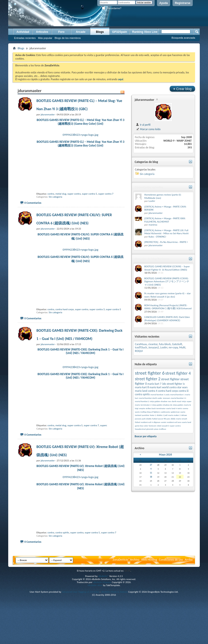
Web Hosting (149, 559)
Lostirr (152, 201)
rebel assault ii (163, 426)
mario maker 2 (174, 415)
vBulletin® (103, 576)
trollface (163, 429)
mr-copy (173, 347)
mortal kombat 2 (142, 401)
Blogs (100, 32)
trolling (143, 412)
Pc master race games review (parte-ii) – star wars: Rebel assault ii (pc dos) (168, 295)
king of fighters (153, 412)
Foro (61, 32)
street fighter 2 (148, 379)
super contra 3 (97, 309)
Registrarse (183, 3)
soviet (164, 422)
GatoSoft (177, 344)
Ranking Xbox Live (145, 32)
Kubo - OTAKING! (157, 237)
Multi (182, 347)
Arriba (189, 559)
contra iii (184, 391)
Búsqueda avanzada (183, 38)
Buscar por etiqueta (146, 436)
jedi (166, 415)
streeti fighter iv (176, 384)
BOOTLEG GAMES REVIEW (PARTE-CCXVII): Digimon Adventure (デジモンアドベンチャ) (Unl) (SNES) (167, 282)
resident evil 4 (147, 422)
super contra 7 (106, 194)
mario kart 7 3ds (157, 384)
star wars (182, 387)
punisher (146, 415)
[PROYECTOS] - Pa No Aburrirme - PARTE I (166, 242)
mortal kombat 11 (179, 398)
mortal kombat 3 (158, 394)
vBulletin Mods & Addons (114, 592)
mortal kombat (145, 398)
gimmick (150, 429)
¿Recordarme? (112, 8)
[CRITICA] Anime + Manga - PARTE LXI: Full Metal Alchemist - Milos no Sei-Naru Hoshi (166, 232)
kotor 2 (153, 415)
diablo (149, 419)
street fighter (170, 379)
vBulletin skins (95, 585)
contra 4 (153, 391)
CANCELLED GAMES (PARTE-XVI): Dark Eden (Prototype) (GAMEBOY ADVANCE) (167, 319)
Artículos (42, 32)
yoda (167, 394)
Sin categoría (55, 197)
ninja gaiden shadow (159, 401)
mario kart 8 (142, 387)
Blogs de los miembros (68, 38)
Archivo (135, 559)
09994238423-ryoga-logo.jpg (81, 135)
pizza (156, 429)
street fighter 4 (178, 373)
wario (137, 412)
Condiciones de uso (171, 559)
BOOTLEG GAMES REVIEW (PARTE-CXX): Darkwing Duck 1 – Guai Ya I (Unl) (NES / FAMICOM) (81, 351)
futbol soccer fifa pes (161, 419)
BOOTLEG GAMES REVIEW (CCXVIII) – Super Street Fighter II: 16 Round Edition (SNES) (167, 268)
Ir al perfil (143, 125)
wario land (187, 422)
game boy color (141, 426)
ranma (185, 408)
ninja (184, 401)
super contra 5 (89, 194)
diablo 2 (160, 415)
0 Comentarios (33, 203)
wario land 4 (171, 408)
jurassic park (140, 419)
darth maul (176, 401)
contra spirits (62, 533)
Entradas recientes (25, 38)
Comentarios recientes (149, 187)
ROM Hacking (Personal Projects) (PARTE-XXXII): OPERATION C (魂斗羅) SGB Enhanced (168, 307)
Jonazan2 (154, 347)
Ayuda (164, 3)
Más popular (45, 38)
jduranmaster (144, 100)
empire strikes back (147, 408)
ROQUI (139, 351)
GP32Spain (120, 32)
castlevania (165, 412)
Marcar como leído (148, 129)
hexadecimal (140, 429)
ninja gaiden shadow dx (162, 405)
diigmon (157, 422)
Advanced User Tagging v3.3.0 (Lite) (80, 592)
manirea (153, 225)
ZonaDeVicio (120, 559)
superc (104, 425)
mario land (141, 391)
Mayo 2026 (165, 455)
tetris (180, 408)
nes (170, 401)
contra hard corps (65, 309)
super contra (74, 194)
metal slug (61, 194)
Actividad (23, 32)
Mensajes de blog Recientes (152, 259)
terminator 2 (146, 405)
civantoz (153, 344)
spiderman (175, 412)
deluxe (184, 415)
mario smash (182, 419)
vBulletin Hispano (102, 582)
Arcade (81, 32)
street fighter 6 (150, 373)
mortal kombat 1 (177, 394)
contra (51, 194)
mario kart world (159, 387)
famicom (153, 426)
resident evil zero (174, 422)
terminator (161, 408)
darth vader (157, 398)
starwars (167, 398)
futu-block (165, 344)
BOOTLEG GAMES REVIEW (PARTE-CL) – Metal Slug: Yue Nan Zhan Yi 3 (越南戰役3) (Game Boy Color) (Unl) (80, 122)
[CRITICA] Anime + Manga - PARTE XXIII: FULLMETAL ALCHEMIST (165, 220)
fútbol (137, 422)
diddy (173, 419)
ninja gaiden (178, 405)
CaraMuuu (141, 344)
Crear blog (182, 89)
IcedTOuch (141, 347)
